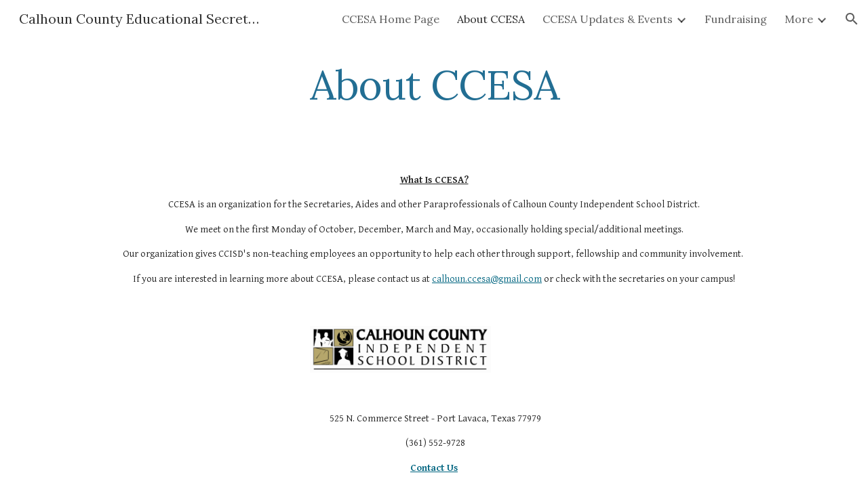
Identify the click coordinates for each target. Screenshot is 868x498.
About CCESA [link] (491, 19)
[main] (434, 85)
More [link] (799, 19)
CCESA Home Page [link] (391, 19)
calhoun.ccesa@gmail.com (487, 279)
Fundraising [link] (736, 19)
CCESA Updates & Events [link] (608, 19)
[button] (852, 19)
